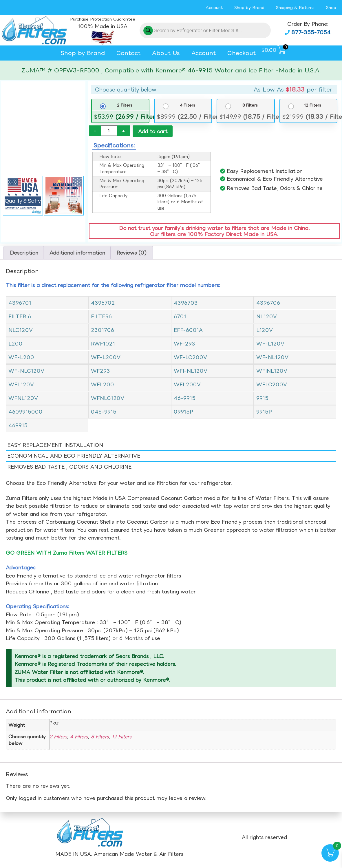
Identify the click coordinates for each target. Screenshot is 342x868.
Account (214, 7)
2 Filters (125, 105)
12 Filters (313, 105)
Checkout (242, 53)
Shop (331, 7)
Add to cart (153, 131)
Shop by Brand (249, 7)
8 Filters (250, 105)
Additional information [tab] (77, 253)
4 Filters (188, 105)
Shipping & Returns (295, 7)
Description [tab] (24, 253)
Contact (128, 53)
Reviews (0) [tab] (131, 253)
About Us (166, 53)
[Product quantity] (109, 131)
